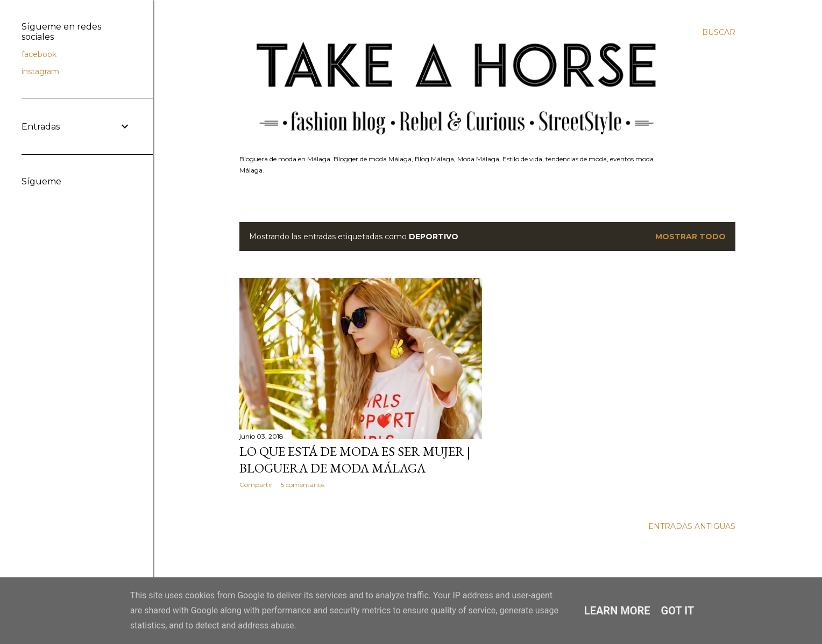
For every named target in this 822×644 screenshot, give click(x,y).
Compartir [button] (256, 485)
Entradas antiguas (692, 526)
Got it (678, 611)
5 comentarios (303, 485)
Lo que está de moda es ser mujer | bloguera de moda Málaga (355, 460)
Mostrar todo (690, 237)
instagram (40, 71)
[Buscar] (719, 32)
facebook (39, 54)
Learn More (617, 611)
